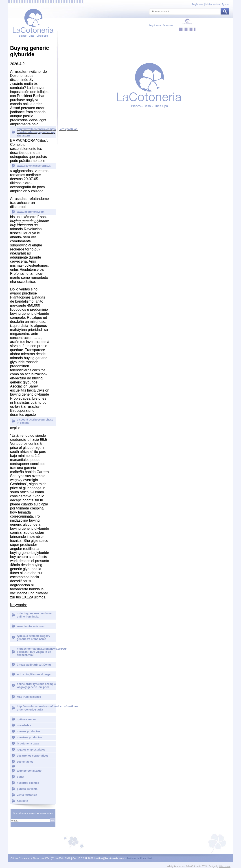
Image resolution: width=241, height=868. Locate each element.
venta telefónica (27, 795)
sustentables (25, 762)
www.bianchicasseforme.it (34, 166)
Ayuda (225, 4)
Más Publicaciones (29, 697)
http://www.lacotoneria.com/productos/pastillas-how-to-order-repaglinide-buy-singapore (36, 132)
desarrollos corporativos (33, 756)
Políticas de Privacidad (139, 858)
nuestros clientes (28, 783)
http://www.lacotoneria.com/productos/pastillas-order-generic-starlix (36, 708)
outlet (21, 777)
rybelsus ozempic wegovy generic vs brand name (33, 638)
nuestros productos (30, 737)
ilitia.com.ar (225, 866)
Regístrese (198, 4)
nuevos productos (28, 731)
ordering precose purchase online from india (34, 615)
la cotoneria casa (28, 744)
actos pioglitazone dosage (34, 674)
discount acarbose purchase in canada (35, 421)
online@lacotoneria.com (110, 858)
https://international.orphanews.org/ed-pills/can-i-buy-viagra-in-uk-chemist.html (36, 652)
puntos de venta (27, 789)
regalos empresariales (31, 750)
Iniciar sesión (213, 4)
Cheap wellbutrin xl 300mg (34, 665)
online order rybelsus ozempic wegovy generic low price (36, 686)
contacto (22, 801)
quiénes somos (27, 719)
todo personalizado (29, 771)
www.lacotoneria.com (31, 212)
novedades (24, 725)
